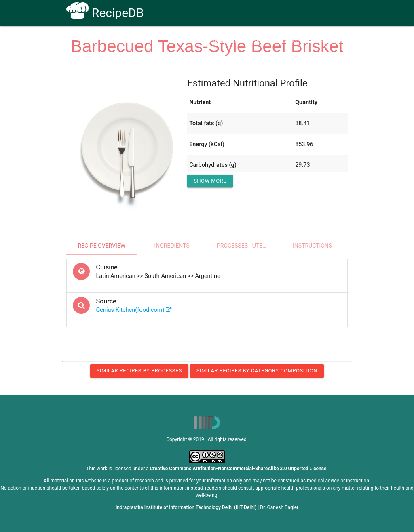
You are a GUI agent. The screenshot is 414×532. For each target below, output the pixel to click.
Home (150, 41)
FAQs (259, 41)
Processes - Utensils (247, 246)
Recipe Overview (101, 246)
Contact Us (292, 41)
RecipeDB (105, 13)
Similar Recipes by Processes (139, 371)
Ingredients (172, 246)
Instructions (312, 246)
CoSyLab (330, 41)
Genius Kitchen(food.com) (134, 310)
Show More (210, 181)
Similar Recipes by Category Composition (257, 371)
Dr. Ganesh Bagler (279, 507)
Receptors (226, 41)
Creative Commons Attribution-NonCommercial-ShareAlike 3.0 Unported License (238, 469)
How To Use (185, 41)
